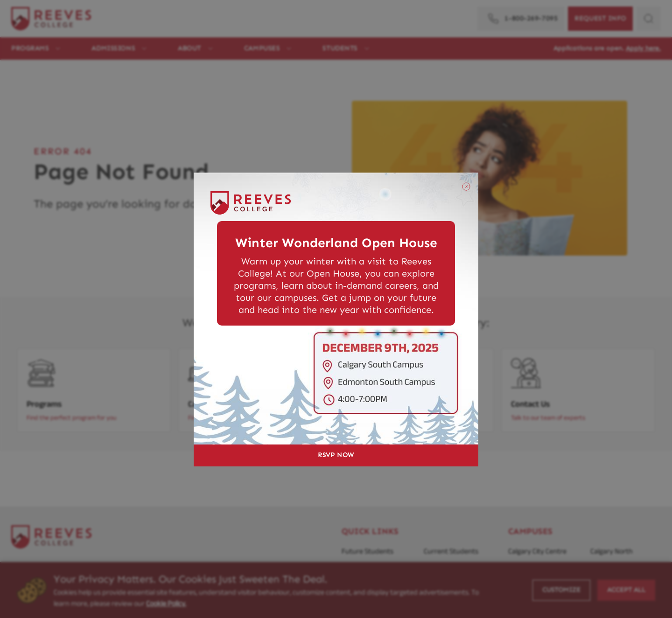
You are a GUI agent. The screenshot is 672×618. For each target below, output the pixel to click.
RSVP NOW (336, 455)
